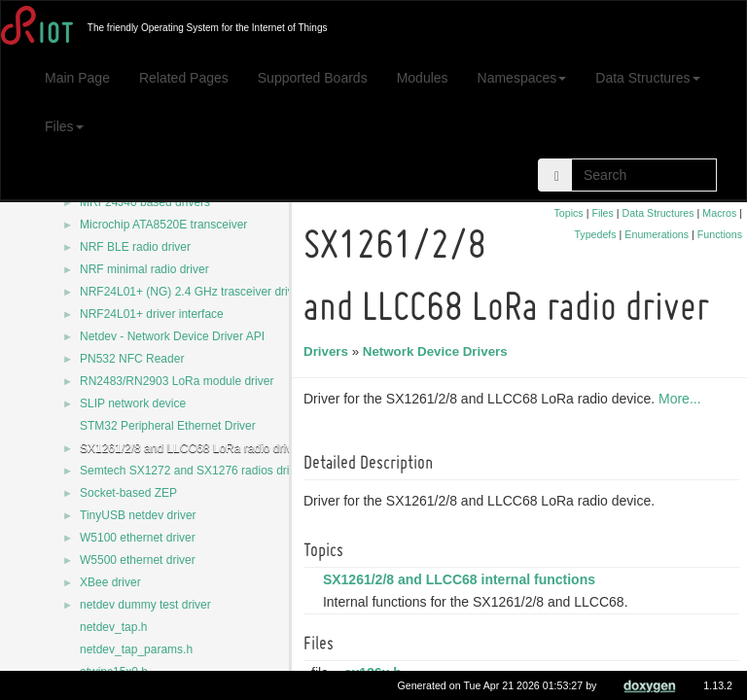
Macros (719, 213)
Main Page (77, 78)
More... (683, 399)
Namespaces (522, 78)
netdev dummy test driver (145, 605)
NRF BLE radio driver (135, 247)
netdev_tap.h (113, 627)
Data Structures (647, 78)
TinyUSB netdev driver (138, 515)
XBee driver (110, 582)
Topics (568, 213)
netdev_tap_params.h (136, 649)
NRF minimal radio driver (144, 269)
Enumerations (657, 234)
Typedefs (595, 234)
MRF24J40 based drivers (145, 202)
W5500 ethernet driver (138, 560)
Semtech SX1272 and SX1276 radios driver (193, 471)
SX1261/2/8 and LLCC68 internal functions (462, 579)
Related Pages (184, 78)
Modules (423, 78)
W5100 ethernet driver (138, 538)
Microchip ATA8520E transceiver (163, 225)
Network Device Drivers (438, 351)
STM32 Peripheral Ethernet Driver (168, 426)
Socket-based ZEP (128, 493)
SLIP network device (133, 403)
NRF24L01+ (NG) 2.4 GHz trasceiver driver (192, 292)
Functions (720, 234)
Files (64, 126)
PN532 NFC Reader (132, 359)
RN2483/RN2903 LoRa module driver (177, 381)
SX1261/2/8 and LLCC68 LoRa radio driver (191, 448)
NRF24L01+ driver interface (152, 314)
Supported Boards (313, 78)
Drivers (329, 351)
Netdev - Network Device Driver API (172, 336)
